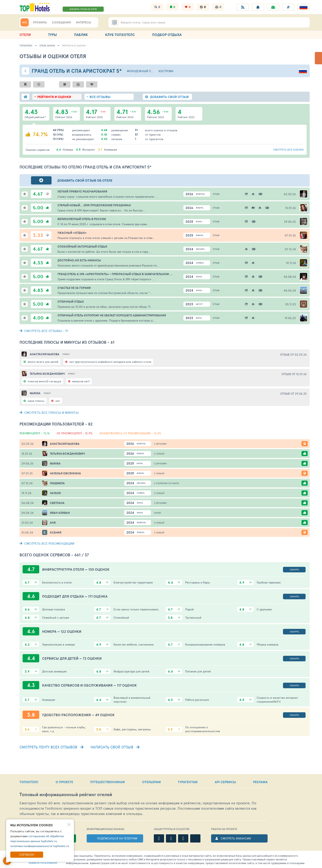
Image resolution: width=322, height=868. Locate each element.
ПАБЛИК (81, 35)
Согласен (27, 855)
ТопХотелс (26, 46)
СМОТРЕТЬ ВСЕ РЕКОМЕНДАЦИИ (47, 543)
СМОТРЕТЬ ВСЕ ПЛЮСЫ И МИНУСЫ (49, 412)
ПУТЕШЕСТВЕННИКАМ (108, 782)
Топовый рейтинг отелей (66, 795)
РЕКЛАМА (260, 782)
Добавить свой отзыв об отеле (85, 180)
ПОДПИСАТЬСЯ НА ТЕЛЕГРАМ (117, 838)
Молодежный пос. (140, 71)
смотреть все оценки (288, 150)
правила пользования (43, 863)
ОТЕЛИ (25, 35)
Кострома (166, 71)
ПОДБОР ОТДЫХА (167, 35)
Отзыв (216, 194)
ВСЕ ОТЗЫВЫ (100, 97)
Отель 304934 (47, 46)
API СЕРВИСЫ (225, 782)
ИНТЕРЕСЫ (83, 22)
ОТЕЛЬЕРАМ (151, 782)
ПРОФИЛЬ (40, 22)
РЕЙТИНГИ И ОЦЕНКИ (54, 97)
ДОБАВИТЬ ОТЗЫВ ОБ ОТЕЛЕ (83, 9)
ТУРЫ (52, 35)
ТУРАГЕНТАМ (188, 782)
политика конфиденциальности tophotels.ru (40, 846)
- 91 (44, 331)
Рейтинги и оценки (74, 46)
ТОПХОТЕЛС (29, 782)
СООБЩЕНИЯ (61, 22)
